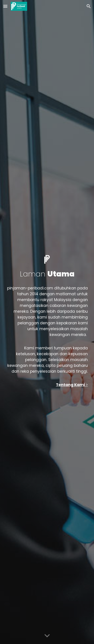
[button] (5, 6)
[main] (47, 274)
